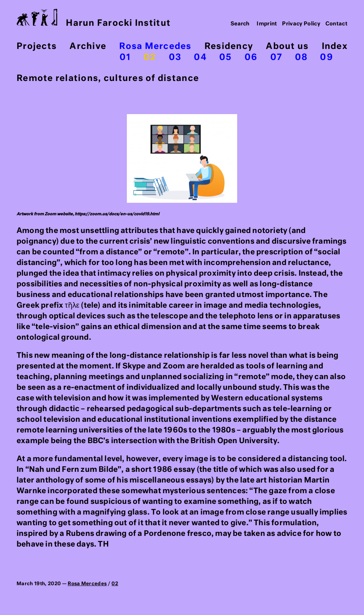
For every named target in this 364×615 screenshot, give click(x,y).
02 (150, 58)
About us (287, 47)
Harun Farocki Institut (94, 18)
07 (276, 58)
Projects (37, 47)
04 (200, 58)
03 (175, 58)
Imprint (267, 24)
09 (326, 58)
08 (301, 58)
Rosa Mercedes (155, 47)
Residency (229, 47)
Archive (88, 47)
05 (226, 58)
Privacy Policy (301, 24)
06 (251, 58)
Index (335, 47)
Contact (337, 24)
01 (125, 58)
